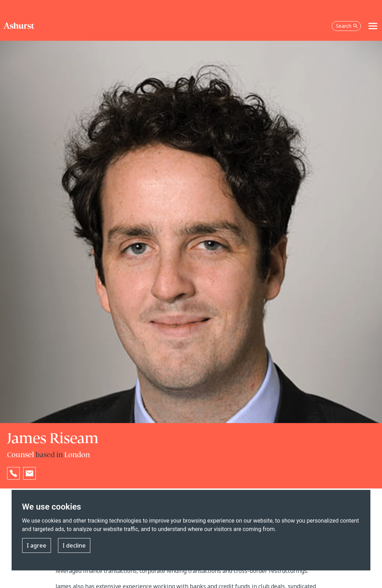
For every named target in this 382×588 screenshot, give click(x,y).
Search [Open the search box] (347, 26)
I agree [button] (37, 545)
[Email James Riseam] (30, 473)
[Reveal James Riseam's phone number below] (13, 473)
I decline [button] (74, 545)
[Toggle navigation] (373, 26)
